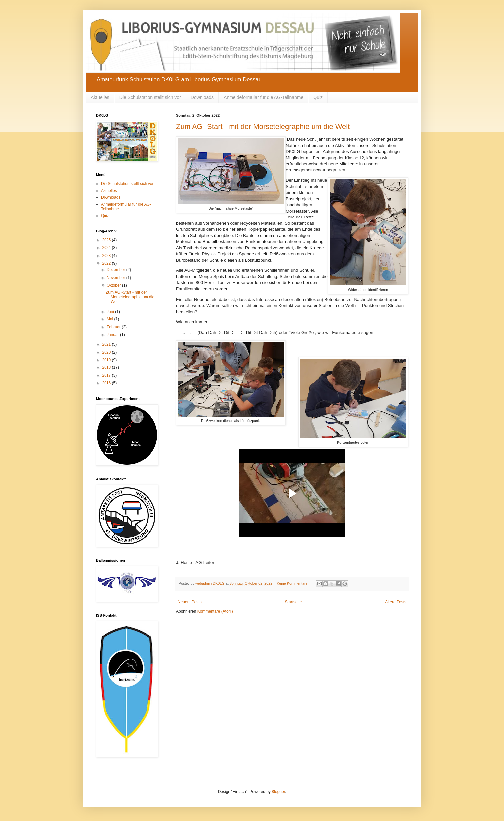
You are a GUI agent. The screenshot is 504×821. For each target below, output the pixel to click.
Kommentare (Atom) (215, 611)
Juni (111, 312)
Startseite (294, 602)
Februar (114, 327)
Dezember (117, 270)
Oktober (114, 285)
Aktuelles (100, 97)
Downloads (202, 97)
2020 (107, 352)
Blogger (278, 792)
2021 (107, 344)
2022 (107, 263)
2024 (107, 248)
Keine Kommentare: (293, 583)
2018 (107, 367)
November (117, 278)
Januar (113, 335)
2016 (107, 383)
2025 (107, 240)
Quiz (318, 97)
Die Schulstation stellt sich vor (150, 97)
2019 (107, 360)
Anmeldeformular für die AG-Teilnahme (263, 97)
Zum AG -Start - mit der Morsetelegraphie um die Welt (263, 127)
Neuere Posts (190, 602)
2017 (107, 375)
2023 (107, 256)
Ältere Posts (396, 602)
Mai (111, 319)
